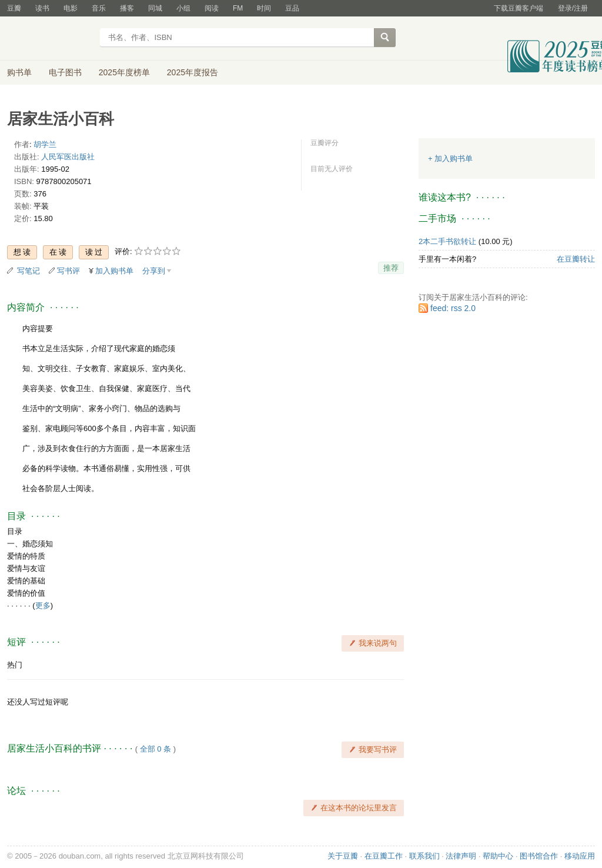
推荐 (391, 268)
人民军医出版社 (68, 157)
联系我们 (424, 856)
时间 (264, 8)
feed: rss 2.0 (453, 308)
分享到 (154, 271)
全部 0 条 (155, 749)
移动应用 (580, 856)
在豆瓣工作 (384, 856)
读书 (42, 8)
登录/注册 (573, 8)
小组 (183, 8)
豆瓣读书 (50, 39)
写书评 (68, 271)
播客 (127, 8)
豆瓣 (14, 8)
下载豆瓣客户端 (519, 8)
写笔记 (29, 271)
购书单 (19, 72)
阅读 (212, 8)
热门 (15, 665)
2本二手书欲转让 (447, 241)
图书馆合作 (539, 856)
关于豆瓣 (343, 856)
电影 (71, 8)
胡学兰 (45, 144)
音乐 (99, 8)
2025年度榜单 (124, 72)
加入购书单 (114, 271)
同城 (155, 8)
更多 (43, 605)
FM (238, 8)
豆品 (292, 8)
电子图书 (65, 72)
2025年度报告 (193, 72)
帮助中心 (498, 856)
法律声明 (461, 856)
